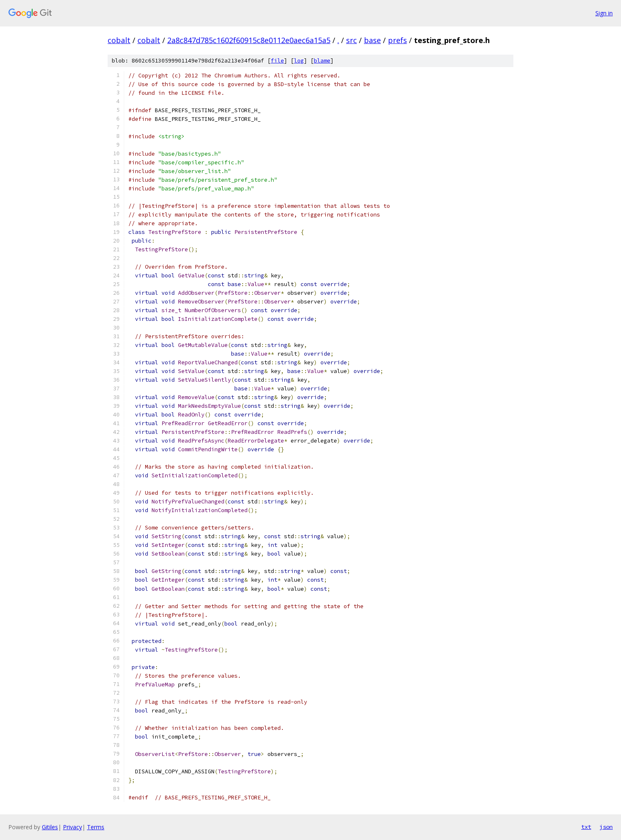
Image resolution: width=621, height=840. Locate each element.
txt (586, 827)
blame (322, 61)
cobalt (119, 40)
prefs (397, 40)
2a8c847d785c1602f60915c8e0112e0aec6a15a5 (249, 40)
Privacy (72, 827)
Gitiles (50, 827)
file (277, 61)
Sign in (604, 13)
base (372, 40)
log (299, 61)
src (351, 40)
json (606, 827)
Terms (96, 827)
